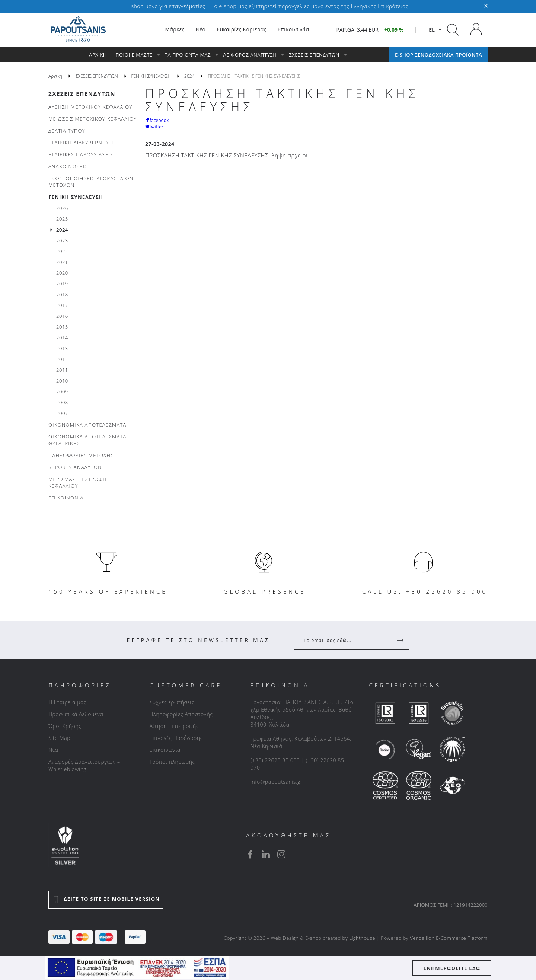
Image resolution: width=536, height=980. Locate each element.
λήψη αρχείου (291, 155)
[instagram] (281, 854)
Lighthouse (362, 938)
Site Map (59, 738)
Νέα (53, 750)
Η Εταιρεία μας (67, 702)
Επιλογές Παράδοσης (176, 738)
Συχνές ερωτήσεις (172, 702)
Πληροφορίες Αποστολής (181, 714)
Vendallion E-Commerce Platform (449, 938)
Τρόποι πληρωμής (172, 762)
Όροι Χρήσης (65, 726)
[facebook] (250, 854)
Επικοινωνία (165, 750)
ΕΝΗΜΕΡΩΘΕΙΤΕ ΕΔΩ (452, 968)
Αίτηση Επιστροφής (174, 726)
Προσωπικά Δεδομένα (76, 714)
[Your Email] (346, 640)
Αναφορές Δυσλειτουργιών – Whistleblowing (84, 765)
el (432, 30)
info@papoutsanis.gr (277, 782)
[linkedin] (266, 854)
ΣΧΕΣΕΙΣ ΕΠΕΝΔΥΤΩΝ (82, 93)
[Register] (401, 640)
